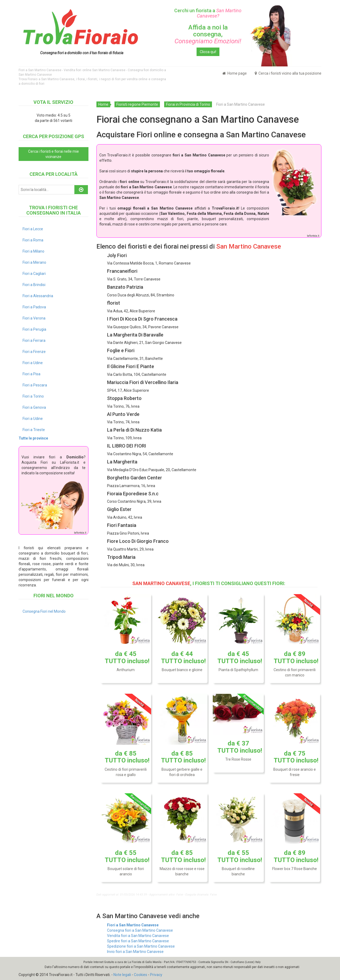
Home (103, 104)
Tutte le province (33, 438)
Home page (235, 73)
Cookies (141, 975)
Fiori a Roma (33, 240)
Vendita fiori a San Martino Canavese (138, 936)
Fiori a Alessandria (38, 296)
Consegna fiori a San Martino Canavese (140, 930)
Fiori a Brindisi (34, 285)
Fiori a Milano (33, 251)
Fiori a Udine (33, 363)
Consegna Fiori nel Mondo (44, 611)
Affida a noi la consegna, (208, 34)
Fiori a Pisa (31, 374)
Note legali (122, 975)
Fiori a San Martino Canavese (133, 925)
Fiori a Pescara (35, 385)
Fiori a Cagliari (34, 274)
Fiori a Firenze (34, 352)
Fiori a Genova (34, 407)
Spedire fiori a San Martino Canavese (138, 941)
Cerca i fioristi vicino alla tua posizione (288, 73)
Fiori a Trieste (34, 430)
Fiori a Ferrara (34, 340)
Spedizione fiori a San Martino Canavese (141, 946)
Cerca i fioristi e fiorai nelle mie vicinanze (54, 154)
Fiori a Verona (34, 318)
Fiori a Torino (33, 396)
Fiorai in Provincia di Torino (188, 104)
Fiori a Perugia (34, 329)
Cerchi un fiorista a (208, 13)
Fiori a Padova (34, 307)
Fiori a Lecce (33, 229)
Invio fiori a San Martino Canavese (135, 952)
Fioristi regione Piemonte (137, 104)
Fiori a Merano (34, 262)
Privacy (156, 975)
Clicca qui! (208, 52)
